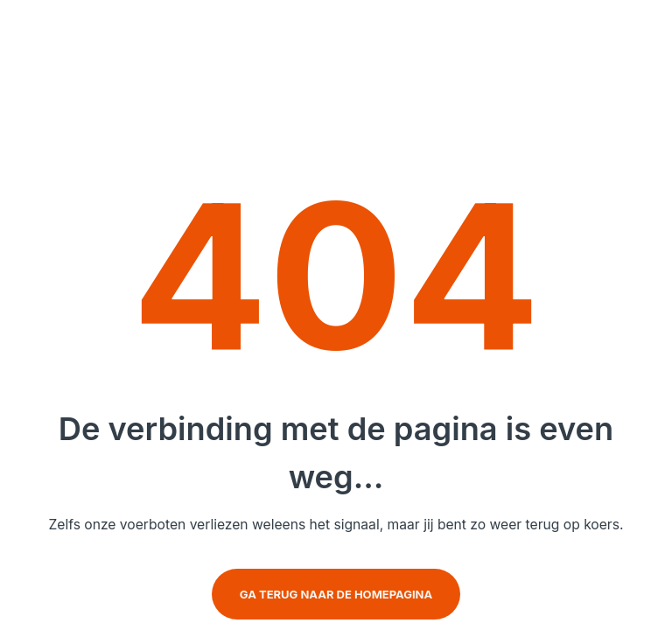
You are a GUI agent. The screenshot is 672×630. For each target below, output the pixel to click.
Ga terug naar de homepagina (336, 594)
